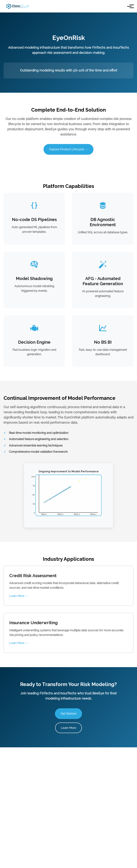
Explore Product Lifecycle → (68, 149)
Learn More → (19, 596)
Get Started (68, 714)
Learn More (68, 728)
